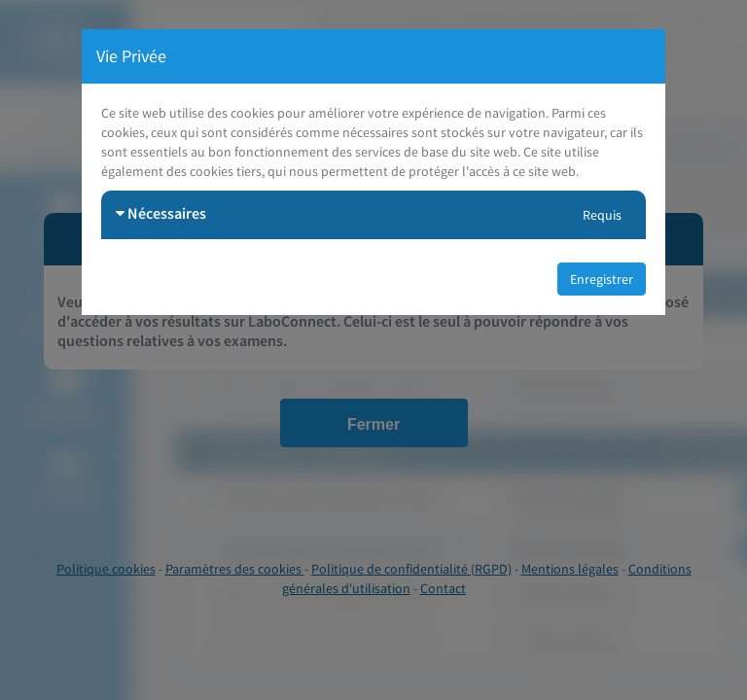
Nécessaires (161, 213)
